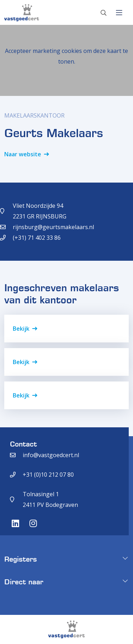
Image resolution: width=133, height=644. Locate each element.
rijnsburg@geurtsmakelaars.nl (53, 227)
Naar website (23, 154)
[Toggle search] (104, 13)
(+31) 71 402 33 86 (37, 238)
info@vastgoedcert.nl (51, 455)
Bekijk (21, 329)
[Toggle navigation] (119, 13)
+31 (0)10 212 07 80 (48, 475)
